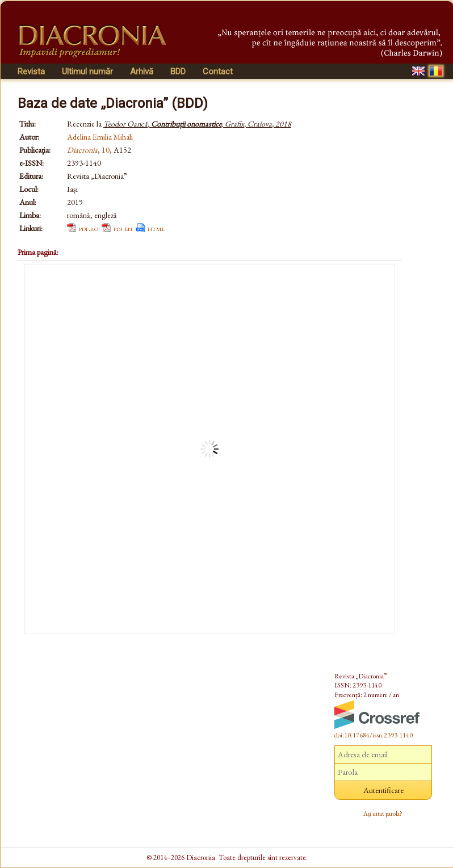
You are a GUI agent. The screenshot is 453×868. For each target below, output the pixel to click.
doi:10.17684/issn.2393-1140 (374, 735)
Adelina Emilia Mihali (100, 137)
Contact (218, 72)
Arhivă (142, 72)
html (156, 228)
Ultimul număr (87, 72)
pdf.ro (89, 228)
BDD (178, 72)
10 (106, 150)
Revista (31, 72)
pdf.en (123, 228)
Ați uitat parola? (383, 814)
